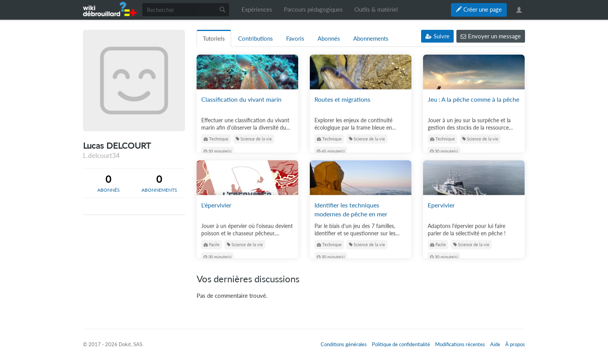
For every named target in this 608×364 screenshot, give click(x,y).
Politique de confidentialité (401, 344)
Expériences (257, 9)
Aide (495, 344)
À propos (515, 344)
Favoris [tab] (295, 39)
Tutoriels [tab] (214, 39)
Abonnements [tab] (371, 39)
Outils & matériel (376, 9)
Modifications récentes (460, 344)
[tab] (108, 183)
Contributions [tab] (256, 39)
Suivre (437, 36)
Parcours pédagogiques (313, 9)
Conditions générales (344, 344)
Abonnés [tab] (329, 39)
